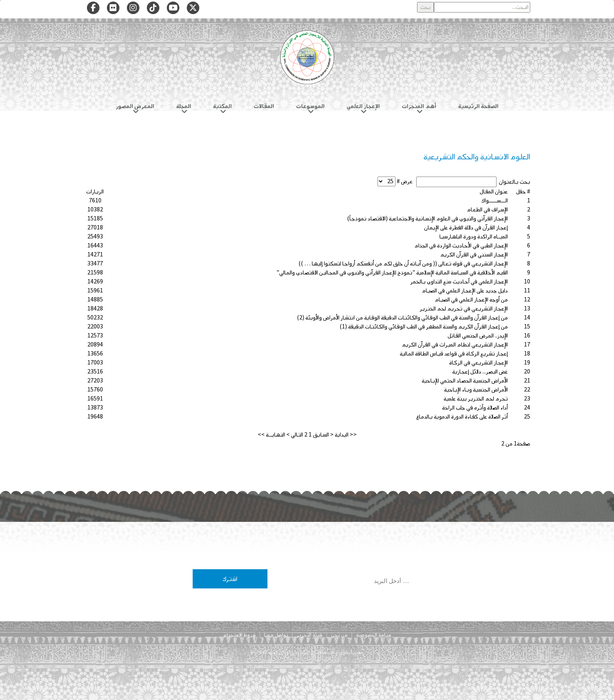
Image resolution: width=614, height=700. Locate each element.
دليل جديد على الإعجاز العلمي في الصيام (465, 291)
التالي (297, 435)
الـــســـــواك (495, 201)
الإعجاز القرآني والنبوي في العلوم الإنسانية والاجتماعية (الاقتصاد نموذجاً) (427, 219)
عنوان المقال (494, 192)
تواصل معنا (276, 635)
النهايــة (275, 435)
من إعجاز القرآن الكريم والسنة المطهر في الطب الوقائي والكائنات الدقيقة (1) (424, 327)
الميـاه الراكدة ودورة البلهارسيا (474, 237)
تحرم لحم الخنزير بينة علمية (476, 399)
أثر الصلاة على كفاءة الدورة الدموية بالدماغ (462, 417)
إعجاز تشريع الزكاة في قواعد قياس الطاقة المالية (454, 354)
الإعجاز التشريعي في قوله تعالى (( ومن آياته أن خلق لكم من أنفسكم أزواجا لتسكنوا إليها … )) (403, 264)
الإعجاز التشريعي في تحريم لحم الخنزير (464, 309)
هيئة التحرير (310, 635)
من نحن (339, 635)
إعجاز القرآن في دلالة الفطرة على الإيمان (466, 228)
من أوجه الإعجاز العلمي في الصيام (471, 300)
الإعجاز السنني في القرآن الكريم (474, 255)
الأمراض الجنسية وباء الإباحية (476, 390)
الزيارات (95, 192)
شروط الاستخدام (239, 635)
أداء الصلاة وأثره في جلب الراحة (475, 408)
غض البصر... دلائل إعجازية (480, 372)
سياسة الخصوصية (374, 635)
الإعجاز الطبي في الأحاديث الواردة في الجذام (461, 246)
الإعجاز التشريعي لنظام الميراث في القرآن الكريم (455, 345)
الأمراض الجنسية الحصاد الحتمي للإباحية (465, 381)
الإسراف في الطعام (487, 210)
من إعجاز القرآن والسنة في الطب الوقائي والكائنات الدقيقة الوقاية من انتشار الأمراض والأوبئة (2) (402, 318)
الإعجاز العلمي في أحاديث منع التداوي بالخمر (459, 282)
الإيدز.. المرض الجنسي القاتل (478, 336)
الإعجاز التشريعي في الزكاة (479, 363)
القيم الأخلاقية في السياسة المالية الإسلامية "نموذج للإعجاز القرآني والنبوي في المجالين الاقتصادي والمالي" (392, 273)
